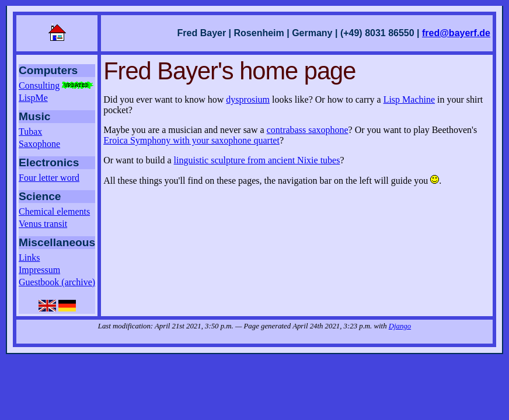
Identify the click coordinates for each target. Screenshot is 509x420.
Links (29, 258)
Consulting (57, 85)
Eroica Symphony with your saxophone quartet (191, 140)
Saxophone (39, 144)
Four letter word (49, 178)
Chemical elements (54, 211)
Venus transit (43, 224)
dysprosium (248, 99)
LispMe (33, 98)
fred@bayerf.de (456, 33)
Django (400, 326)
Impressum (39, 270)
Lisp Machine (409, 99)
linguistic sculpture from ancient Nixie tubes (257, 160)
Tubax (30, 132)
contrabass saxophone (308, 130)
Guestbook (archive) (57, 282)
